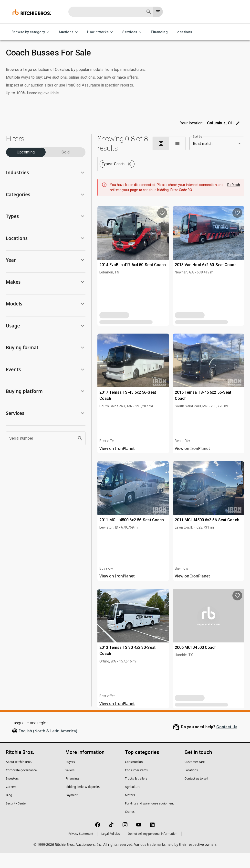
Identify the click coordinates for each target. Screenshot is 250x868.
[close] (163, 408)
